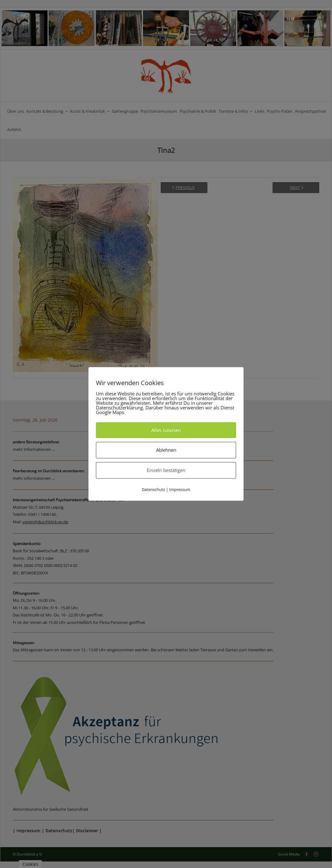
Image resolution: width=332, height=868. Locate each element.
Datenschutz (153, 489)
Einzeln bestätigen (166, 470)
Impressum (180, 489)
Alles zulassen (166, 430)
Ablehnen (166, 450)
